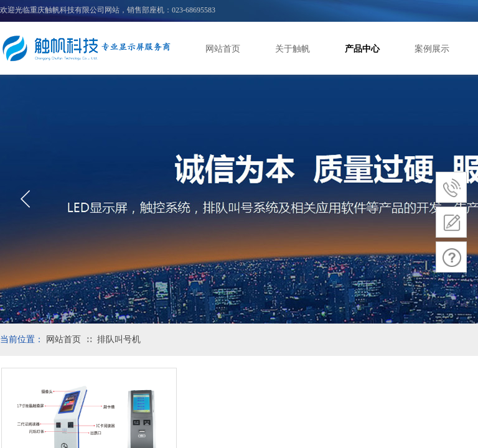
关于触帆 (293, 49)
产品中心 (362, 49)
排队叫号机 (119, 339)
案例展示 (432, 49)
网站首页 (223, 49)
